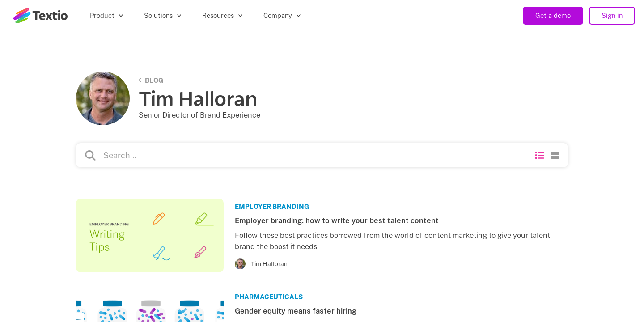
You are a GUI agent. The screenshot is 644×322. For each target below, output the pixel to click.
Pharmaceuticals (269, 297)
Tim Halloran (269, 264)
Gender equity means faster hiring (296, 311)
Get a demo (553, 15)
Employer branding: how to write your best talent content (337, 220)
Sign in (612, 15)
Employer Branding (272, 206)
